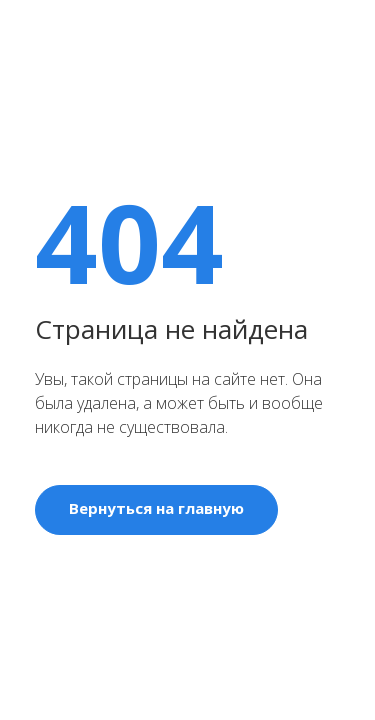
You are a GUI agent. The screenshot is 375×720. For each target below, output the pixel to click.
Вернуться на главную (156, 508)
